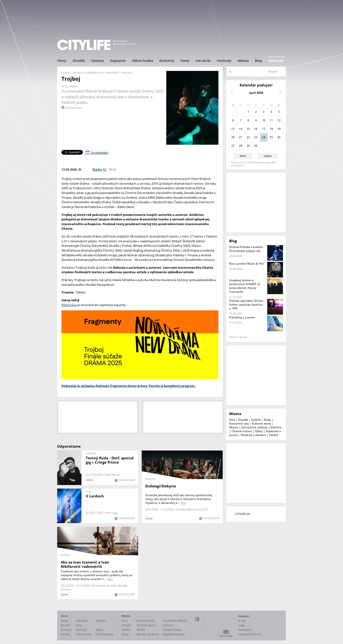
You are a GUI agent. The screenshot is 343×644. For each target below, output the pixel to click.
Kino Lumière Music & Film (247, 264)
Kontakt (244, 616)
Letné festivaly (104, 634)
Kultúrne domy (261, 424)
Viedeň (274, 435)
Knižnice (276, 427)
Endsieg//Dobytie (161, 486)
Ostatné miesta (242, 431)
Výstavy (97, 61)
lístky (89, 480)
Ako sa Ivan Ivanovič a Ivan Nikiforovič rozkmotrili (85, 564)
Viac (184, 503)
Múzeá (234, 427)
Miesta (243, 61)
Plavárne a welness (253, 435)
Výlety (259, 431)
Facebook (197, 619)
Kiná (232, 420)
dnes (243, 156)
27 (233, 146)
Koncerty (167, 61)
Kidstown (276, 61)
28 (241, 146)
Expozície (118, 61)
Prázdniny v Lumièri (242, 317)
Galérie (256, 420)
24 (264, 137)
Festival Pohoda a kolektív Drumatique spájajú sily (246, 249)
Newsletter (226, 636)
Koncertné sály (239, 424)
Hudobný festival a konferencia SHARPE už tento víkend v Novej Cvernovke (245, 286)
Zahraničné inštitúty (254, 427)
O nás (242, 621)
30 (256, 146)
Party (185, 61)
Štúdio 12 (99, 169)
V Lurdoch (95, 496)
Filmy (62, 61)
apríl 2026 (256, 93)
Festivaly (224, 61)
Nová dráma (69, 86)
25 (271, 137)
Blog (258, 61)
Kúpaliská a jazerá (174, 634)
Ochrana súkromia (250, 634)
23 (256, 137)
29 (248, 146)
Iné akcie (203, 61)
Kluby (267, 420)
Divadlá (79, 61)
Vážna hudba (143, 61)
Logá (241, 625)
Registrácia (69, 305)
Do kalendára (99, 152)
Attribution (245, 630)
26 (279, 137)
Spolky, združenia (148, 634)
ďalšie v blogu (238, 337)
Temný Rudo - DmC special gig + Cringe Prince (110, 460)
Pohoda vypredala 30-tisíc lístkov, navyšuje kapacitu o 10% (246, 305)
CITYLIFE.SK (242, 514)
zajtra (268, 156)
